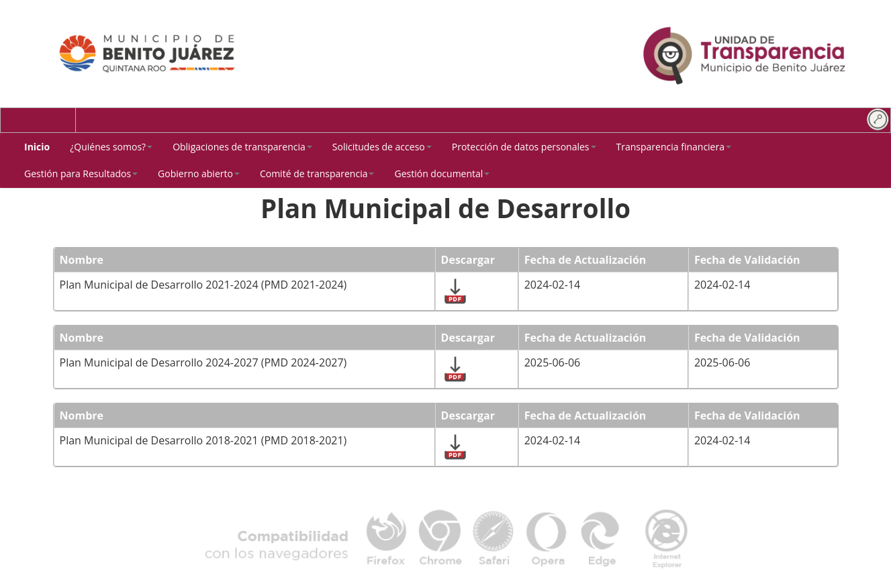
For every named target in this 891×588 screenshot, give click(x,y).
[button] (111, 147)
